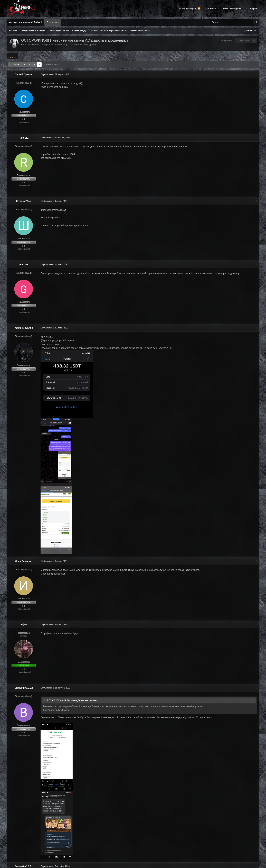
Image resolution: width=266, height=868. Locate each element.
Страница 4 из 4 (53, 65)
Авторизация (227, 41)
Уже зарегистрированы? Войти (26, 22)
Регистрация (53, 22)
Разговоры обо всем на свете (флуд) (77, 44)
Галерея (252, 8)
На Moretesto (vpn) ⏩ (189, 8)
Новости (212, 8)
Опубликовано (55, 74)
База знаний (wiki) (232, 8)
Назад (17, 64)
